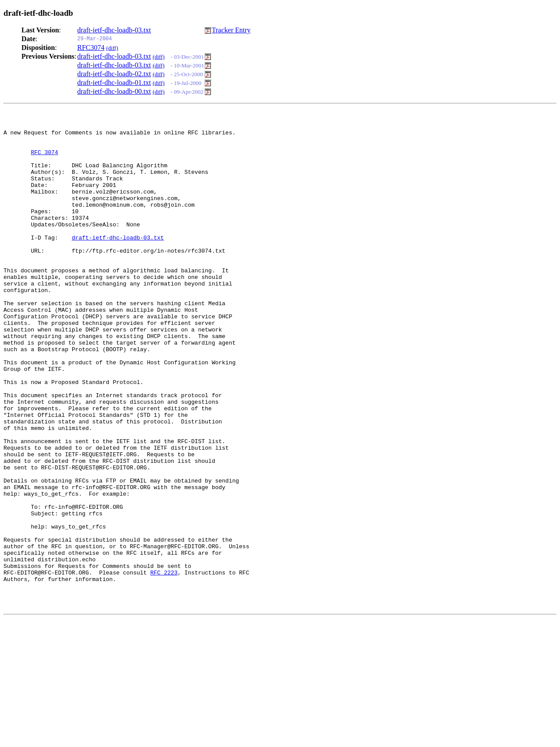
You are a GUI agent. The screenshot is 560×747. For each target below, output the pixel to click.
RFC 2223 (164, 664)
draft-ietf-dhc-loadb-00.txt (114, 91)
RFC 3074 (44, 160)
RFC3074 (91, 48)
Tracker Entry (231, 30)
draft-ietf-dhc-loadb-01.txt (114, 83)
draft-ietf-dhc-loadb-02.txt (114, 74)
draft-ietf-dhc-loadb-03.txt (114, 30)
